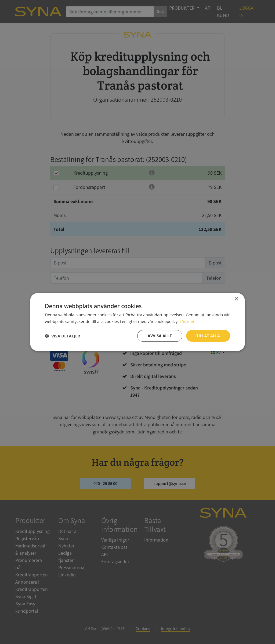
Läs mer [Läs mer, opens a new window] (187, 321)
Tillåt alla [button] (208, 336)
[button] (62, 336)
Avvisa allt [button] (159, 336)
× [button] (236, 299)
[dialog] (137, 322)
